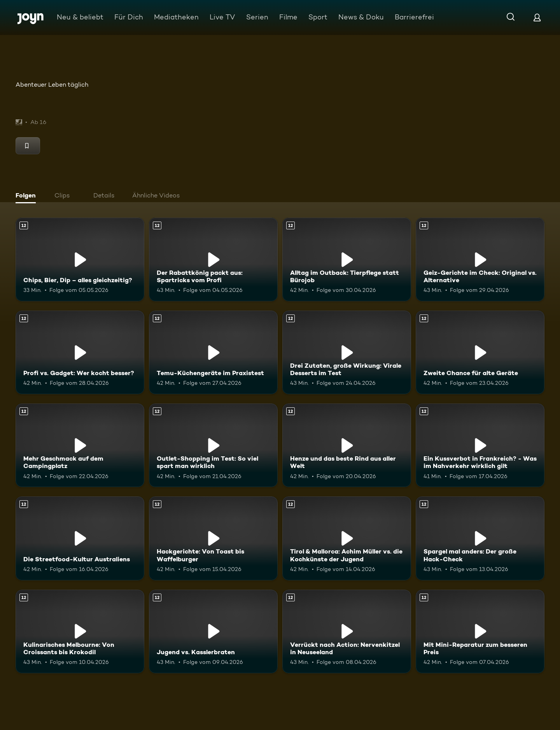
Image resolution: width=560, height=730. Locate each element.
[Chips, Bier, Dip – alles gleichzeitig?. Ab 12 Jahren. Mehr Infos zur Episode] (80, 259)
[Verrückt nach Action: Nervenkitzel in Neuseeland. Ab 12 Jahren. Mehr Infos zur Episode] (347, 631)
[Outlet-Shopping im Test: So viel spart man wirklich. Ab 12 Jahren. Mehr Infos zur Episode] (213, 445)
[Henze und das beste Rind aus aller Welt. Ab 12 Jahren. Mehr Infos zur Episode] (347, 445)
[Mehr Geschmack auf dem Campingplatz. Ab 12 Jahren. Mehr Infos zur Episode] (80, 445)
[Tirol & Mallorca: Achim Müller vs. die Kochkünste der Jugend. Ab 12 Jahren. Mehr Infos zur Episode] (347, 538)
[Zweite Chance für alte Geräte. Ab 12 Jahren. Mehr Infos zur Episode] (480, 352)
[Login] (537, 17)
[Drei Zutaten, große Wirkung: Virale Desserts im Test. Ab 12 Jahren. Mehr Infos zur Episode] (347, 352)
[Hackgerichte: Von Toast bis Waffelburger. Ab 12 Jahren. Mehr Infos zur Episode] (213, 538)
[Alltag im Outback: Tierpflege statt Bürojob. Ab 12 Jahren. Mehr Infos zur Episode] (347, 259)
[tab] (28, 196)
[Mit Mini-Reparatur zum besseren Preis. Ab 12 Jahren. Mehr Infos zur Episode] (480, 631)
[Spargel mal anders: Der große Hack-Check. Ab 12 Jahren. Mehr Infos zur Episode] (480, 538)
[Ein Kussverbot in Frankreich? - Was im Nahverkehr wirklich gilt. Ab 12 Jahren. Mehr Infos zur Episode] (480, 445)
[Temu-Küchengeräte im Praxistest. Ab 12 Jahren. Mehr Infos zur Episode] (213, 352)
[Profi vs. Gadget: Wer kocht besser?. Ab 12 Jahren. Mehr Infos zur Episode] (80, 352)
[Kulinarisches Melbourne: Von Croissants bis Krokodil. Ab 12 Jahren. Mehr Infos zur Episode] (80, 631)
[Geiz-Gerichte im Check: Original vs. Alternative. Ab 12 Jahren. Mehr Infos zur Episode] (480, 259)
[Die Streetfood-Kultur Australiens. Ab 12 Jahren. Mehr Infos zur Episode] (80, 538)
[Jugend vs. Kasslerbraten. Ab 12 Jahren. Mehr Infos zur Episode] (213, 631)
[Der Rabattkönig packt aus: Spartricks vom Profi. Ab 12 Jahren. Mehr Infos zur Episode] (213, 259)
